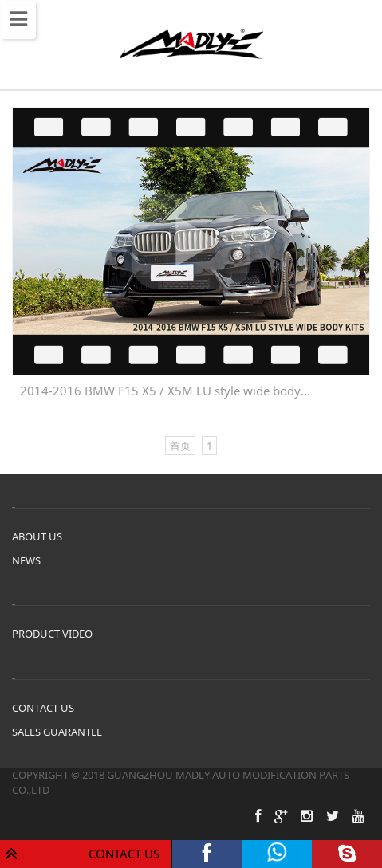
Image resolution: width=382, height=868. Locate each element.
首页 (180, 446)
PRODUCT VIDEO (52, 634)
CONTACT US (43, 708)
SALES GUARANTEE (57, 732)
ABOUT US (37, 536)
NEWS (26, 560)
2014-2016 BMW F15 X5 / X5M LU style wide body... (165, 391)
